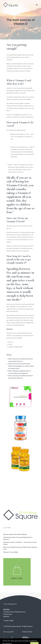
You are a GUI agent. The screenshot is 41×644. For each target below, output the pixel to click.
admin (31, 28)
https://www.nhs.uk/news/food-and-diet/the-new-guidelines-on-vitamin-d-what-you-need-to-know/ (21, 366)
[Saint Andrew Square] (11, 5)
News (25, 28)
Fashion (21, 28)
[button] (37, 5)
